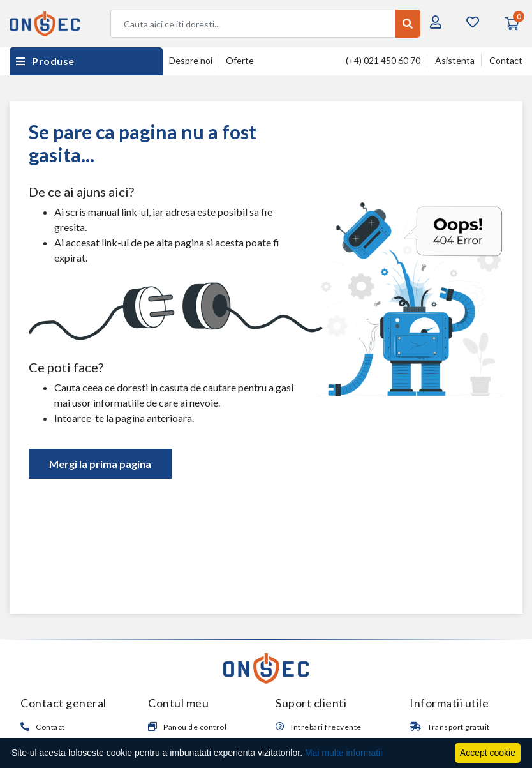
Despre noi (191, 60)
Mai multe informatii (344, 753)
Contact (506, 60)
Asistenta (455, 60)
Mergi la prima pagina (100, 464)
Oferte (240, 60)
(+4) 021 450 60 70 (383, 60)
